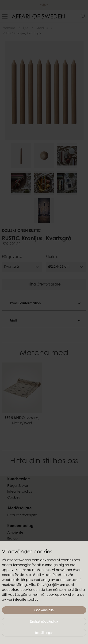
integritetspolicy (26, 600)
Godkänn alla (44, 610)
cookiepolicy (57, 595)
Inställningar (44, 633)
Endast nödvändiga (44, 621)
